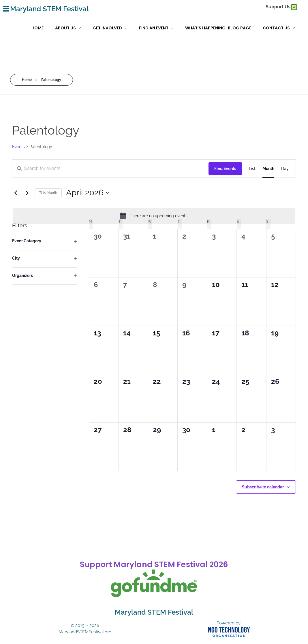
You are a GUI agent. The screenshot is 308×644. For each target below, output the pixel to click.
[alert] (154, 216)
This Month (48, 193)
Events (18, 146)
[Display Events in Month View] (268, 168)
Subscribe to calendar (263, 487)
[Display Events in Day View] (285, 168)
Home (27, 80)
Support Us (278, 7)
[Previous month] (16, 193)
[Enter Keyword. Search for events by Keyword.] (70, 168)
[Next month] (27, 193)
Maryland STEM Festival (49, 9)
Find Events (225, 168)
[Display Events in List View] (252, 168)
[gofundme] (294, 7)
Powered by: (229, 623)
